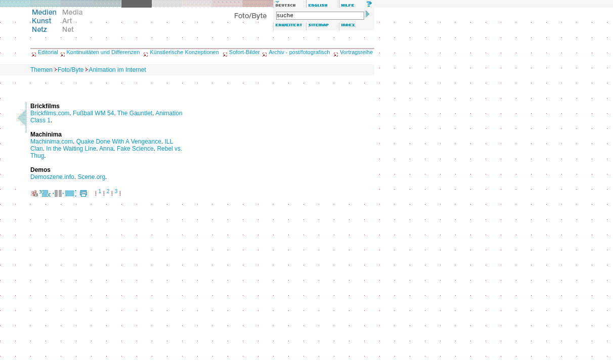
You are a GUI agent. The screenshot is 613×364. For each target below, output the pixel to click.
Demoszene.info (52, 177)
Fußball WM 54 (93, 113)
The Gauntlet (135, 113)
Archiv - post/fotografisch (299, 52)
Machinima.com (52, 142)
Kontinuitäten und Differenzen (103, 52)
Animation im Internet (117, 70)
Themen (41, 70)
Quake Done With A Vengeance (119, 142)
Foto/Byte (71, 70)
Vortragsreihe (356, 52)
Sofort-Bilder (245, 52)
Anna (106, 149)
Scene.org (91, 177)
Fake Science (135, 149)
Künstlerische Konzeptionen (184, 52)
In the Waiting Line (71, 149)
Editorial (48, 52)
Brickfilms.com (50, 113)
